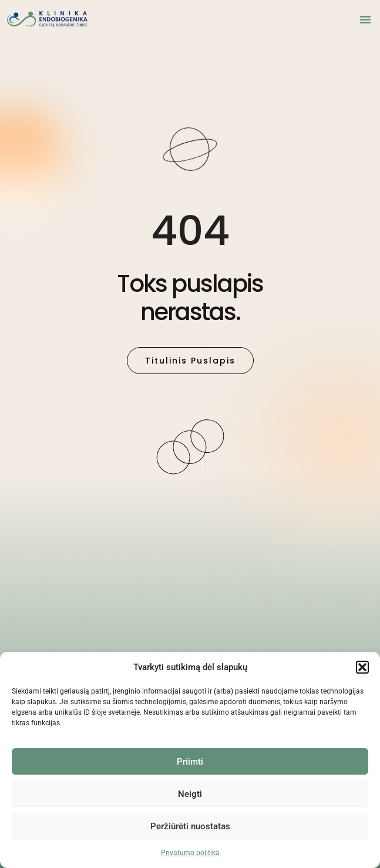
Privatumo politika (190, 853)
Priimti (190, 762)
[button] (362, 667)
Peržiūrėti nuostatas (190, 826)
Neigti (190, 794)
